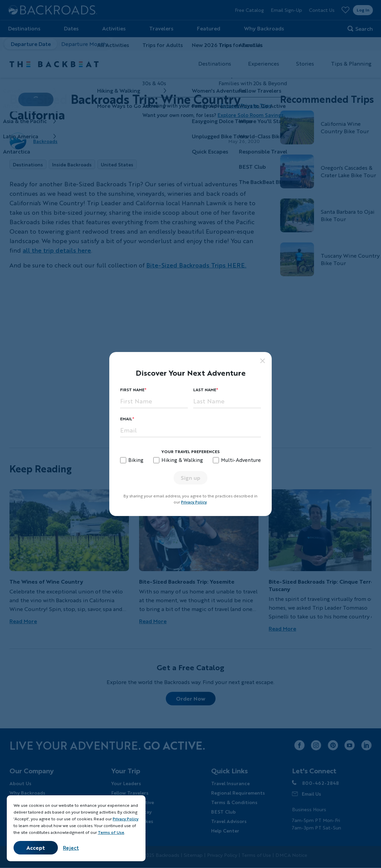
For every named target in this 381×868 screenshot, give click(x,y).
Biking (136, 460)
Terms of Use (111, 832)
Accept (36, 848)
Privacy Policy (194, 502)
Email (126, 419)
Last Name (205, 390)
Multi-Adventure (241, 460)
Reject (71, 848)
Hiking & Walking (182, 460)
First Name (132, 390)
